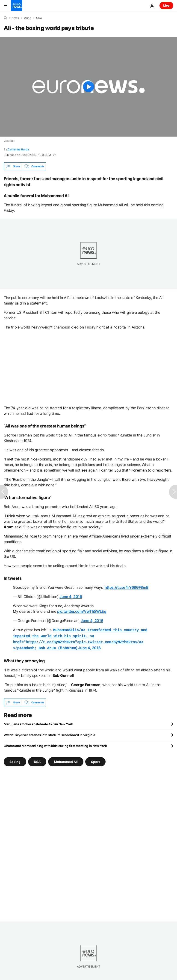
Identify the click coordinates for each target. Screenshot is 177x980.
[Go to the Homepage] (17, 6)
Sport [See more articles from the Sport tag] (95, 760)
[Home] (5, 18)
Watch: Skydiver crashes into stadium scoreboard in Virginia (49, 733)
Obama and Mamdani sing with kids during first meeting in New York (55, 744)
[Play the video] (88, 87)
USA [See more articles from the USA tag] (37, 760)
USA (39, 18)
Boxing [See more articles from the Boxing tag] (15, 760)
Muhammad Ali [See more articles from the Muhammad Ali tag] (66, 760)
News (15, 18)
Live (166, 5)
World (28, 18)
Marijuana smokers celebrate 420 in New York (38, 722)
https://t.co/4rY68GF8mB (127, 587)
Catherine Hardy (18, 149)
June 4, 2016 (71, 597)
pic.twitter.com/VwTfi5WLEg (82, 611)
